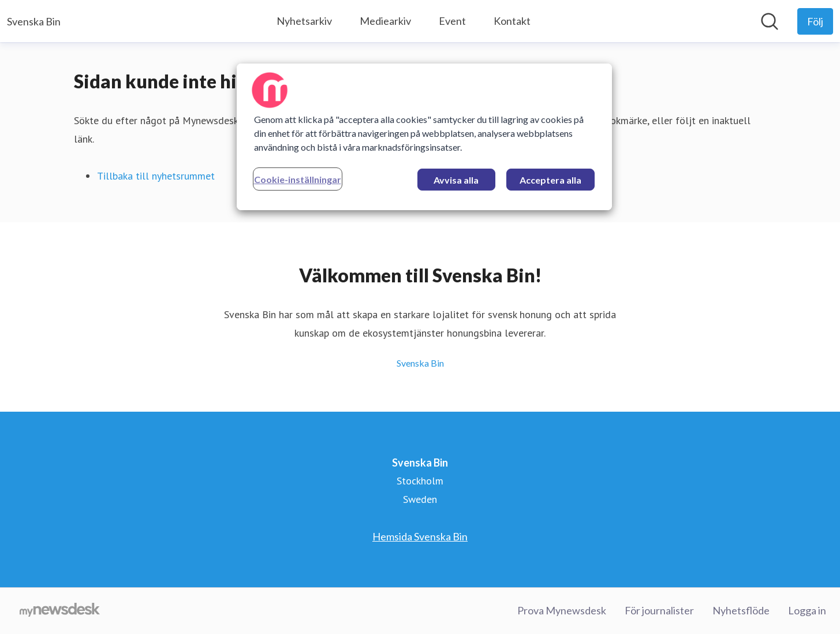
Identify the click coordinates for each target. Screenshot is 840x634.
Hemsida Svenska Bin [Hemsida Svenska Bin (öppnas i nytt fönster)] (420, 536)
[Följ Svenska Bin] (815, 21)
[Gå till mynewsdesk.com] (60, 611)
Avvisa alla (456, 180)
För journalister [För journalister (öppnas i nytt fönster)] (659, 610)
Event (452, 21)
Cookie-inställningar (298, 179)
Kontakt (512, 21)
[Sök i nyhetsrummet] (770, 21)
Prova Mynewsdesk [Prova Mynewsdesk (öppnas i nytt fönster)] (562, 610)
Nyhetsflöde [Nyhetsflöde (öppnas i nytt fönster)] (741, 610)
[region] (424, 137)
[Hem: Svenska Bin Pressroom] (34, 21)
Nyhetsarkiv (304, 21)
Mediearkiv (385, 21)
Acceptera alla (550, 180)
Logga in (807, 610)
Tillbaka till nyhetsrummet (156, 176)
